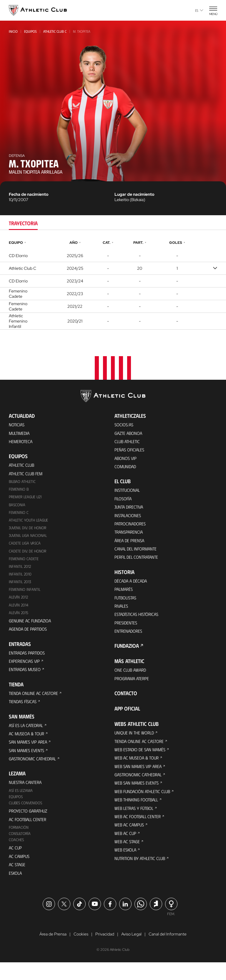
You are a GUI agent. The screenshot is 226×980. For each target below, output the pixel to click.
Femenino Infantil (25, 595)
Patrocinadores (131, 528)
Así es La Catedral (28, 735)
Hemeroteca (21, 442)
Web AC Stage (128, 859)
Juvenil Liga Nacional (29, 540)
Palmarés (124, 597)
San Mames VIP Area (29, 753)
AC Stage (18, 881)
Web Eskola (126, 868)
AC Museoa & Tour (28, 744)
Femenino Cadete (24, 564)
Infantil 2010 (20, 579)
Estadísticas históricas (139, 623)
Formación (19, 842)
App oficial (127, 720)
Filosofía (124, 502)
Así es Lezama (21, 804)
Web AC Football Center (139, 833)
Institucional (128, 493)
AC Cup (15, 863)
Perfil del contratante (138, 564)
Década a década (132, 588)
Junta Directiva (130, 511)
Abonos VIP (126, 460)
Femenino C (19, 516)
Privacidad (105, 952)
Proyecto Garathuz (30, 825)
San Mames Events (28, 762)
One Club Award (131, 681)
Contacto (126, 705)
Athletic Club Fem (27, 475)
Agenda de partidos (29, 636)
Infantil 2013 (20, 587)
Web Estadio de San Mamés (142, 762)
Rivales (122, 615)
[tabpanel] (113, 284)
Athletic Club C (55, 31)
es (199, 10)
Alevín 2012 (19, 603)
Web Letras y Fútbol (136, 824)
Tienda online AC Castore (35, 702)
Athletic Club (23, 467)
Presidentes (127, 632)
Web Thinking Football (138, 815)
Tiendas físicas (24, 711)
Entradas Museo (26, 678)
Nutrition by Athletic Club (142, 877)
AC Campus (20, 872)
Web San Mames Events (138, 797)
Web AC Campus (130, 842)
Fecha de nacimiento (29, 194)
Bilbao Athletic (23, 484)
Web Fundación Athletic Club (144, 806)
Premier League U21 (26, 500)
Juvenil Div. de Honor (28, 532)
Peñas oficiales (130, 451)
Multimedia (20, 434)
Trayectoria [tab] (23, 223)
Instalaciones (129, 520)
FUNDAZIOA (127, 656)
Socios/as (125, 425)
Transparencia (130, 537)
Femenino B (19, 492)
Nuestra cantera (26, 795)
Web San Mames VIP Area (140, 780)
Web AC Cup (126, 850)
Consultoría (20, 849)
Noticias (17, 425)
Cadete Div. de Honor (28, 556)
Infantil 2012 (20, 572)
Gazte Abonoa (130, 434)
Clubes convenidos (26, 817)
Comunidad (126, 469)
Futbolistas (127, 606)
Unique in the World (136, 744)
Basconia (17, 508)
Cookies (81, 952)
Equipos (30, 31)
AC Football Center (29, 834)
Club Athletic (128, 442)
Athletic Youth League (29, 524)
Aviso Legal (131, 952)
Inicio (13, 31)
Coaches (17, 855)
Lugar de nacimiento (134, 194)
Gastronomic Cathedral (35, 771)
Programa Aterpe (133, 689)
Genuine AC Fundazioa (31, 628)
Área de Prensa (130, 546)
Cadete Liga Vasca (25, 548)
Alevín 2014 (19, 611)
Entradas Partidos (29, 661)
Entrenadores (129, 641)
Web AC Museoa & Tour (138, 771)
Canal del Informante (137, 555)
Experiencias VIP (25, 669)
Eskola (16, 890)
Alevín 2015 (19, 619)
